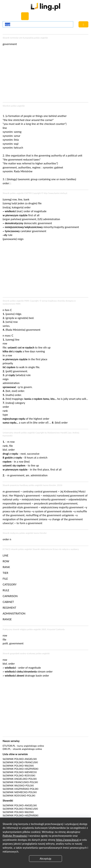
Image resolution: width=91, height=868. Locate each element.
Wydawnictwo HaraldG (58, 433)
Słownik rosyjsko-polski (19, 796)
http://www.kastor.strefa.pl (55, 193)
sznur (17, 136)
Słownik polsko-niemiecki (20, 772)
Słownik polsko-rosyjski (19, 776)
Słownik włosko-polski (18, 786)
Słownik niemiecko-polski (20, 792)
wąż (16, 144)
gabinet (59, 167)
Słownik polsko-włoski (18, 766)
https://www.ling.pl (68, 840)
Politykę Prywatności (15, 836)
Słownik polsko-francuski (20, 762)
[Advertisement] (45, 270)
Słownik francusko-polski (20, 782)
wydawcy (75, 549)
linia (16, 140)
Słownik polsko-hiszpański (21, 769)
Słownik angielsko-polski (20, 779)
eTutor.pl (9, 746)
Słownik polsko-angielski (20, 759)
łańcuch (19, 148)
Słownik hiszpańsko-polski (21, 789)
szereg (18, 132)
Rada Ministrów (23, 171)
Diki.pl (7, 749)
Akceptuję (46, 859)
